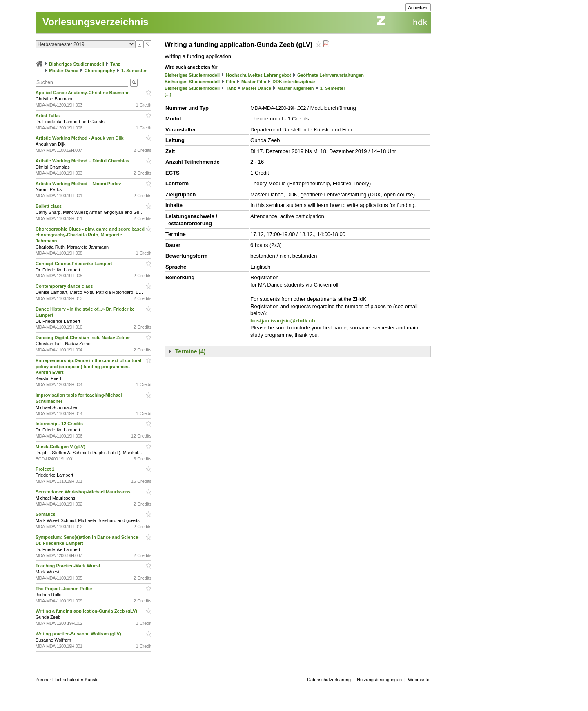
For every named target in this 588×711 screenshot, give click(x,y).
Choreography (100, 71)
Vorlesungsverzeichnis (96, 22)
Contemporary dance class (65, 286)
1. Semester (134, 71)
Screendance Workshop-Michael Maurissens (84, 492)
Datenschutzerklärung (329, 680)
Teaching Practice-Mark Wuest (69, 566)
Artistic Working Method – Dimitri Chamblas (83, 161)
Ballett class (49, 206)
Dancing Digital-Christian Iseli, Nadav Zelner (83, 338)
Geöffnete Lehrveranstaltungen (331, 75)
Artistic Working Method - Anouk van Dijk (80, 138)
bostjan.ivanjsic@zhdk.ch (283, 321)
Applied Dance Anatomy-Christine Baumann (83, 93)
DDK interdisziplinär (294, 82)
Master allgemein (295, 88)
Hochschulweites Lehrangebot (258, 75)
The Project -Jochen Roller (65, 589)
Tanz (115, 64)
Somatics (46, 514)
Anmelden (418, 7)
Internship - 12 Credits (60, 424)
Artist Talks (48, 116)
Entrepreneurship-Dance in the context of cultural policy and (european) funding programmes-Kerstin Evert (88, 367)
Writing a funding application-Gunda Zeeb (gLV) (87, 611)
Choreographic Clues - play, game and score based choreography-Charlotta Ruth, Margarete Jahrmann (90, 235)
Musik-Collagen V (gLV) (61, 447)
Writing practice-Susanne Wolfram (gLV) (79, 634)
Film (231, 82)
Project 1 (46, 469)
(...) (168, 94)
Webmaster (419, 680)
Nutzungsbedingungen (379, 680)
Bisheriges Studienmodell (77, 64)
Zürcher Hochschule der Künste (67, 680)
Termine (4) (190, 351)
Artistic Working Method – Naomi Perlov (79, 184)
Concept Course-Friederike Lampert (75, 264)
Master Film (254, 82)
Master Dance (64, 71)
